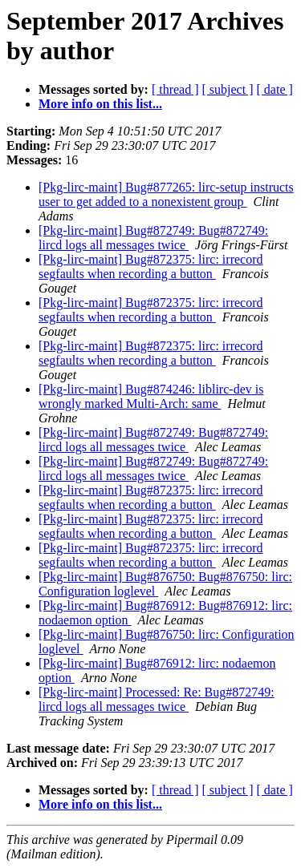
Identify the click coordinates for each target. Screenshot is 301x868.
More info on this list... (100, 104)
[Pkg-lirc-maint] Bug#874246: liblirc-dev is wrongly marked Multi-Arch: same (151, 396)
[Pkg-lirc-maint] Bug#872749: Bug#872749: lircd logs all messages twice (153, 238)
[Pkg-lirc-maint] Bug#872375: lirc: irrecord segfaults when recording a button (150, 266)
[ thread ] (175, 89)
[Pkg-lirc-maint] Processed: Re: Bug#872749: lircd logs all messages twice (157, 699)
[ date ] (275, 89)
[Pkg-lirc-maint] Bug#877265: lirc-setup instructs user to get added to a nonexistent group (166, 194)
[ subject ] (228, 89)
